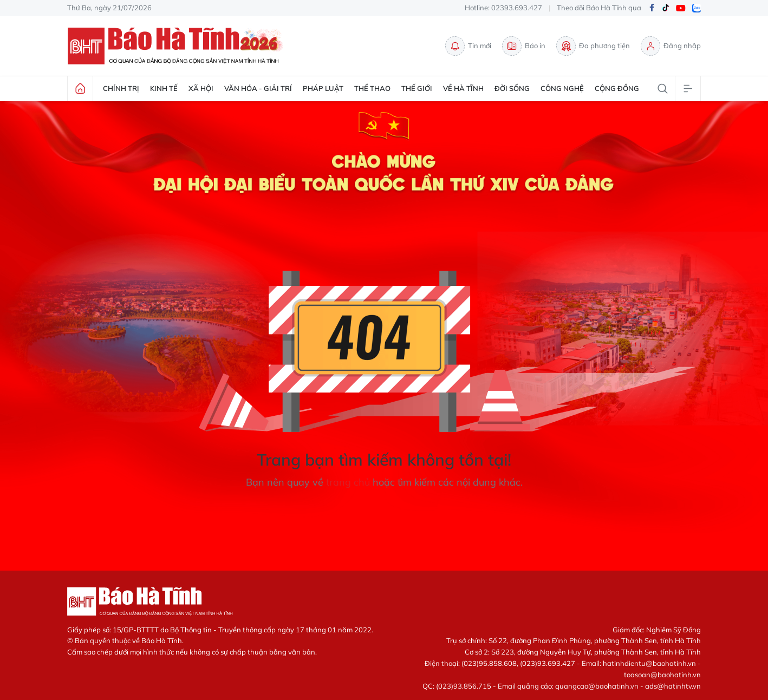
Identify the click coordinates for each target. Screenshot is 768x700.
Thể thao (372, 88)
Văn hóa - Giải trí (258, 88)
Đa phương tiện (593, 46)
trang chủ (348, 482)
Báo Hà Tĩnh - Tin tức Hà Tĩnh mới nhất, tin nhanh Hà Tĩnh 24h (178, 46)
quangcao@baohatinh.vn (597, 686)
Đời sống (512, 88)
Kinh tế (164, 88)
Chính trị (121, 88)
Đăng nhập (671, 46)
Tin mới (468, 46)
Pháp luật (323, 88)
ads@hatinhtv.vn (673, 686)
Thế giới (417, 88)
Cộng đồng (617, 88)
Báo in (524, 46)
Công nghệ (562, 88)
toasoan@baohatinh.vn (662, 675)
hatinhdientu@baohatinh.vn (649, 663)
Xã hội (201, 88)
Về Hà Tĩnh (463, 88)
